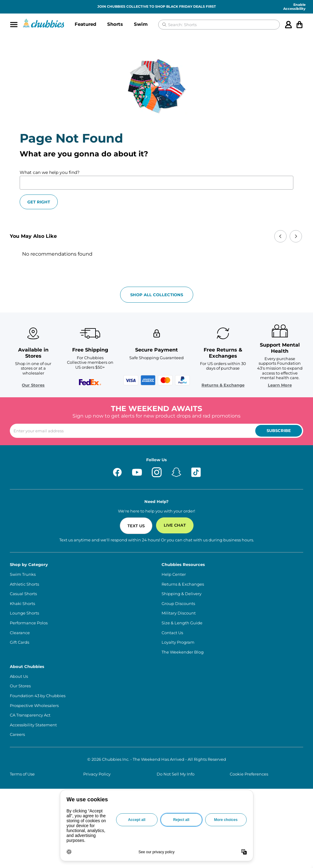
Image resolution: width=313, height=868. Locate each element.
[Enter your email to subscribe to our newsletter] (156, 431)
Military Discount (179, 613)
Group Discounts (178, 604)
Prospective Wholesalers (34, 706)
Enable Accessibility (294, 7)
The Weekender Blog (183, 652)
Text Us (136, 526)
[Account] (288, 25)
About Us (19, 676)
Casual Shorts (23, 594)
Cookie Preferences (249, 774)
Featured (85, 24)
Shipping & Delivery (182, 594)
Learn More (280, 385)
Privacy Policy (97, 774)
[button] (85, 25)
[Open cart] (299, 25)
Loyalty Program (178, 642)
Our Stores (33, 385)
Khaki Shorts (22, 604)
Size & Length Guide (182, 623)
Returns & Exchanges (183, 584)
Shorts (115, 24)
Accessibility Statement (33, 725)
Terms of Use (22, 774)
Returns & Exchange (223, 385)
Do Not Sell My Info (176, 774)
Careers (17, 734)
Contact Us (172, 633)
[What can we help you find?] (156, 183)
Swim (141, 24)
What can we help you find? (50, 172)
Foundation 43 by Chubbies (38, 696)
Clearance (20, 633)
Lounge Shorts (24, 613)
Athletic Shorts (24, 584)
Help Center (174, 574)
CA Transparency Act (30, 715)
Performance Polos (29, 623)
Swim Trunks (23, 574)
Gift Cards (20, 642)
